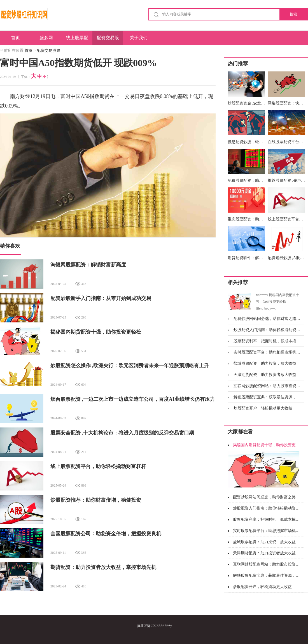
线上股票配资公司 (77, 40)
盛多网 (46, 38)
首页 (15, 38)
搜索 (293, 14)
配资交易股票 (108, 40)
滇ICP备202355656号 (154, 626)
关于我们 (139, 38)
